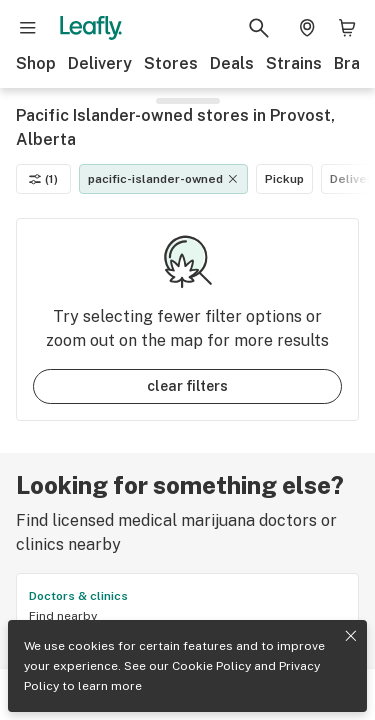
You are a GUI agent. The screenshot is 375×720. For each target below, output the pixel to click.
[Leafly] (91, 28)
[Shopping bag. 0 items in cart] (347, 28)
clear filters (187, 386)
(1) (43, 179)
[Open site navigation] (28, 28)
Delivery (100, 63)
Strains (294, 63)
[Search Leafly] (259, 28)
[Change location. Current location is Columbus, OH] (307, 28)
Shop (36, 63)
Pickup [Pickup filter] (284, 179)
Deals (232, 63)
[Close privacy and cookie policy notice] (351, 636)
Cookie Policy (211, 666)
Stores (171, 63)
